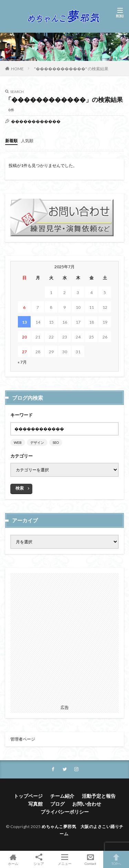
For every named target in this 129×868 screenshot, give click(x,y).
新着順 (11, 141)
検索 (20, 488)
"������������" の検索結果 (71, 69)
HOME (17, 69)
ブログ (57, 804)
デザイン (37, 442)
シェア (39, 860)
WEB (18, 442)
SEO (56, 442)
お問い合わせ (87, 804)
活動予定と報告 (99, 796)
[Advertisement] (64, 637)
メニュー (64, 859)
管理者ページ (23, 739)
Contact (90, 859)
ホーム (13, 859)
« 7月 (22, 362)
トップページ (28, 796)
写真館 (35, 804)
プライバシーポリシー (65, 812)
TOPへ (116, 859)
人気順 (27, 141)
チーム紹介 (62, 796)
